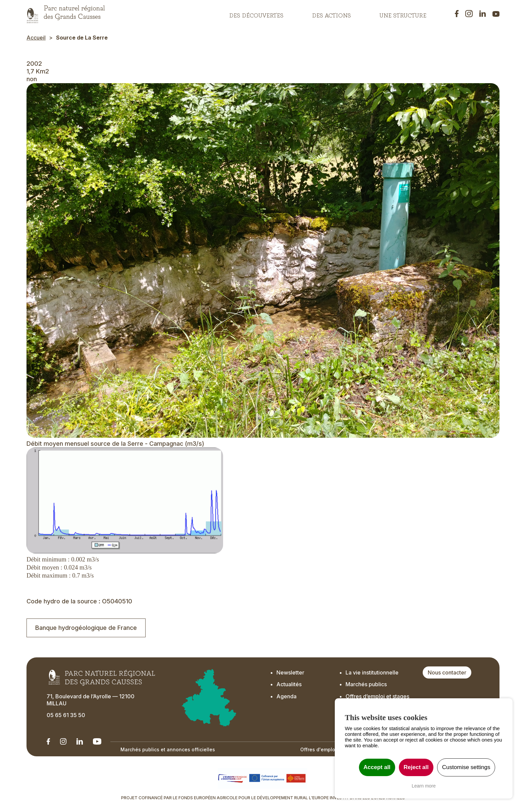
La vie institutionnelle (372, 672)
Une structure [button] (403, 14)
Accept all (377, 767)
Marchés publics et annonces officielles (168, 749)
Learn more (424, 786)
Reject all (416, 767)
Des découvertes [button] (256, 14)
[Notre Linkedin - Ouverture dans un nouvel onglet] (48, 741)
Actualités (289, 684)
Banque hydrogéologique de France (86, 628)
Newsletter (290, 672)
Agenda (286, 696)
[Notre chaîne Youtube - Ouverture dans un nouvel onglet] (97, 741)
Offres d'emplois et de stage (334, 749)
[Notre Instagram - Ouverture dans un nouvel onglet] (63, 741)
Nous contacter (447, 672)
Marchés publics (366, 684)
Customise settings (466, 767)
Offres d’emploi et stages (377, 696)
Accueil (36, 38)
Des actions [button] (331, 14)
